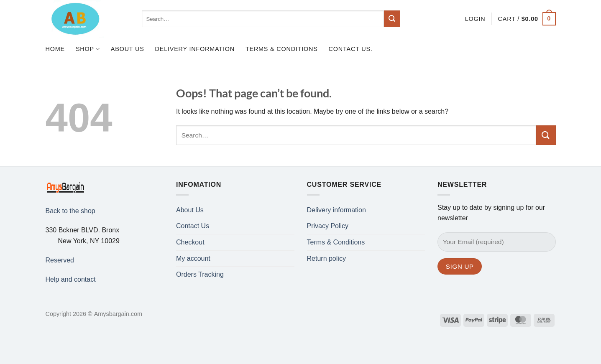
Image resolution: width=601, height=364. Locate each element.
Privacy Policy (328, 226)
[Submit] (392, 19)
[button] (475, 19)
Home (55, 49)
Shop (88, 49)
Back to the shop (70, 211)
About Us (128, 49)
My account (193, 258)
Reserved (60, 260)
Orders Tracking (200, 274)
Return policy (326, 258)
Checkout (190, 242)
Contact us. (351, 49)
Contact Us (193, 226)
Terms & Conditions (282, 49)
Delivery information (195, 49)
